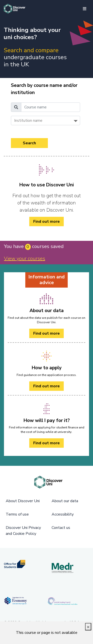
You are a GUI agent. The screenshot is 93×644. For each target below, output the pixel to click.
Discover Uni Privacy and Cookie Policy (23, 531)
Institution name (28, 121)
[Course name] (51, 107)
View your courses (25, 259)
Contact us (61, 528)
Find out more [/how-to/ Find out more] (46, 222)
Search (29, 143)
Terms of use (17, 514)
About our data (65, 501)
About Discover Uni (23, 501)
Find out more (46, 333)
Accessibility (63, 514)
